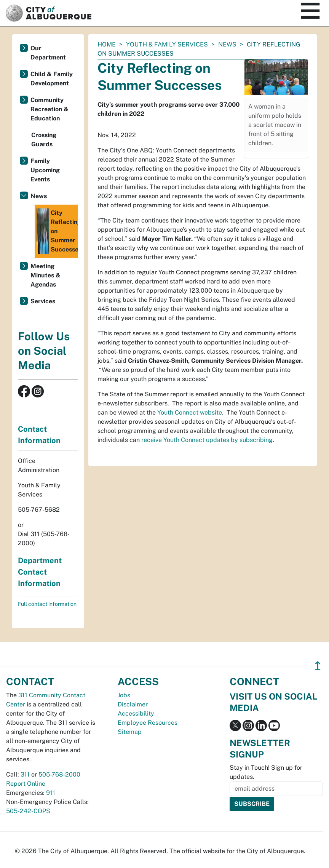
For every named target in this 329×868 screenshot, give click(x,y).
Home (107, 44)
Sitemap (130, 732)
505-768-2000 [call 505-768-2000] (59, 774)
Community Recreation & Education (50, 109)
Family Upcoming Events (45, 170)
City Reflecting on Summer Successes (57, 231)
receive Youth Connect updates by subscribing (207, 440)
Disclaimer (133, 704)
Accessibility (136, 713)
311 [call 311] (25, 774)
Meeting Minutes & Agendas (46, 275)
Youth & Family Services (167, 44)
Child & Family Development (52, 79)
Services (43, 301)
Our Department (48, 53)
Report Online (26, 784)
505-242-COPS (28, 811)
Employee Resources (148, 723)
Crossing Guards (44, 140)
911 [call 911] (51, 793)
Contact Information (39, 435)
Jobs (124, 695)
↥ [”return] (318, 666)
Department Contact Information (40, 572)
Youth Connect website (190, 412)
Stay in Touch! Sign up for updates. (266, 772)
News (227, 44)
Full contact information (47, 604)
